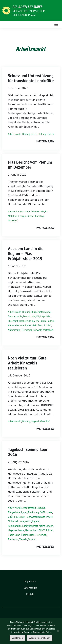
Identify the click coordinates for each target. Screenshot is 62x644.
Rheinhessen (28, 535)
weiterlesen (45, 141)
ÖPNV (42, 530)
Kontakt (30, 594)
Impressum (30, 581)
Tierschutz (27, 330)
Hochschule (25, 321)
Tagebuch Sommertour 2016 (28, 452)
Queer (51, 134)
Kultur (51, 321)
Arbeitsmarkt (15, 134)
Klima (43, 321)
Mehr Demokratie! (41, 325)
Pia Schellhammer (28, 7)
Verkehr (23, 539)
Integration (25, 521)
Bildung (26, 134)
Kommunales (15, 526)
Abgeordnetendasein (19, 211)
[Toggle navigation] (56, 25)
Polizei (49, 530)
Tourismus (13, 539)
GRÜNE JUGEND (16, 517)
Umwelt (38, 330)
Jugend (36, 321)
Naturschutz (14, 330)
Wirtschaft (13, 220)
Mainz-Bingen (46, 526)
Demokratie (29, 316)
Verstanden (17, 638)
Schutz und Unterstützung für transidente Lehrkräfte (31, 78)
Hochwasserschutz (35, 517)
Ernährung (33, 512)
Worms (32, 539)
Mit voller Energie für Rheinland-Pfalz (29, 13)
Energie (22, 216)
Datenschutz (30, 588)
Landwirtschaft (30, 526)
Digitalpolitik (43, 316)
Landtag (39, 216)
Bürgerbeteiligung (41, 312)
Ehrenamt (13, 321)
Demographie (15, 316)
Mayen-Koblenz (16, 530)
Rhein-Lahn (14, 535)
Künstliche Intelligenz (19, 325)
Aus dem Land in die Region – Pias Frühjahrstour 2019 (26, 254)
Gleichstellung (39, 134)
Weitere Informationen (40, 638)
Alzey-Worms (15, 508)
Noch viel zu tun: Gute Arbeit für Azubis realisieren (27, 363)
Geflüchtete (46, 512)
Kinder (31, 216)
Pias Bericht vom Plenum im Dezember (30, 165)
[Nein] (58, 631)
